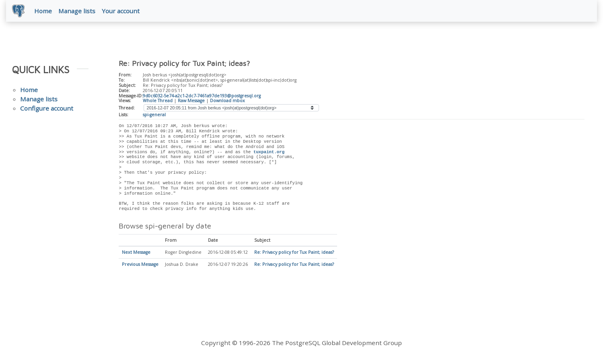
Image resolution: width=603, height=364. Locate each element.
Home (43, 11)
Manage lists (77, 11)
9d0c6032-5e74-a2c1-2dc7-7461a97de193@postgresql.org (202, 96)
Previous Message (140, 265)
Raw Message (191, 101)
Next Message (136, 253)
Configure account (47, 109)
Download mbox (227, 101)
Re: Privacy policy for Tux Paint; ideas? (294, 253)
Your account (121, 11)
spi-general (154, 115)
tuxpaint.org (269, 152)
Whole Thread (158, 101)
